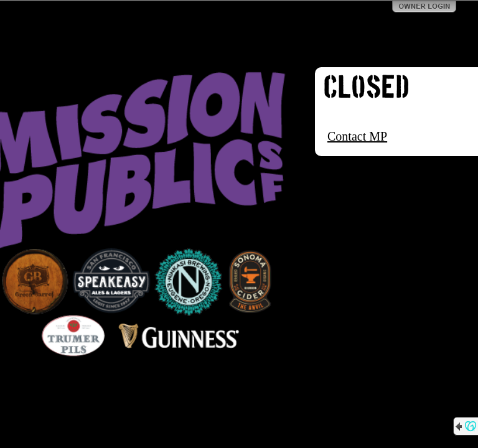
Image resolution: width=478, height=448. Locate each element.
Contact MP (357, 136)
